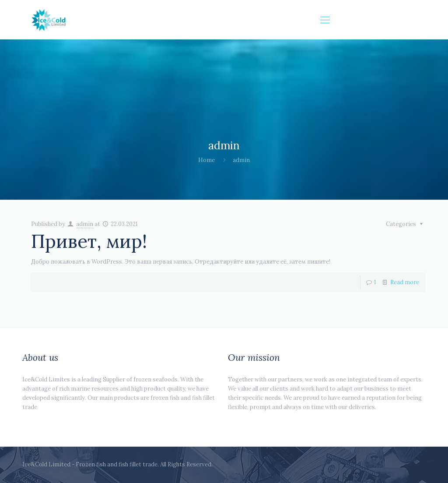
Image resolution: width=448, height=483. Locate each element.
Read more (405, 282)
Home (206, 160)
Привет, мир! (89, 241)
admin (85, 224)
